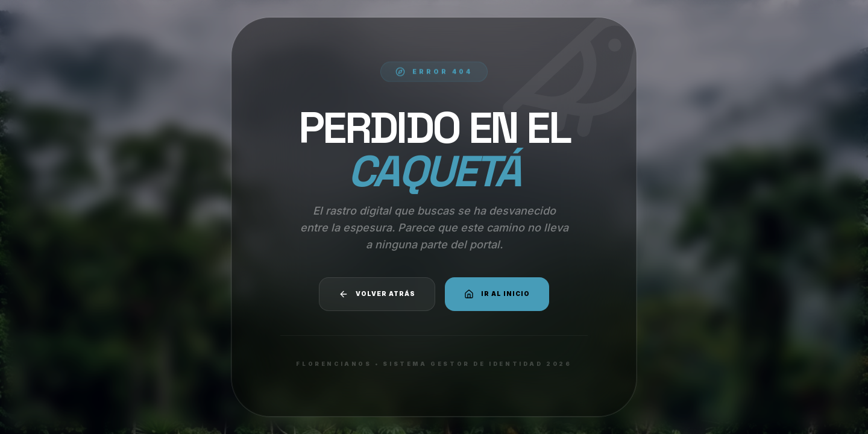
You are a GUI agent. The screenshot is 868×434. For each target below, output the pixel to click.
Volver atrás (377, 294)
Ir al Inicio (497, 294)
